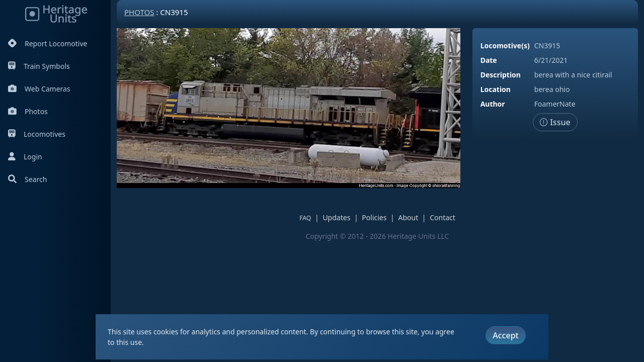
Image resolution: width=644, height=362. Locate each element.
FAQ (305, 218)
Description (501, 75)
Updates (336, 217)
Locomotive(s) (505, 46)
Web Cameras (39, 89)
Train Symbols (39, 66)
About (408, 217)
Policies (374, 217)
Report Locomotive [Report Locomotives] (48, 43)
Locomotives (37, 134)
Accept (505, 335)
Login (25, 157)
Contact (442, 217)
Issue (555, 122)
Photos (28, 111)
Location (496, 89)
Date (489, 60)
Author (493, 104)
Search (27, 179)
